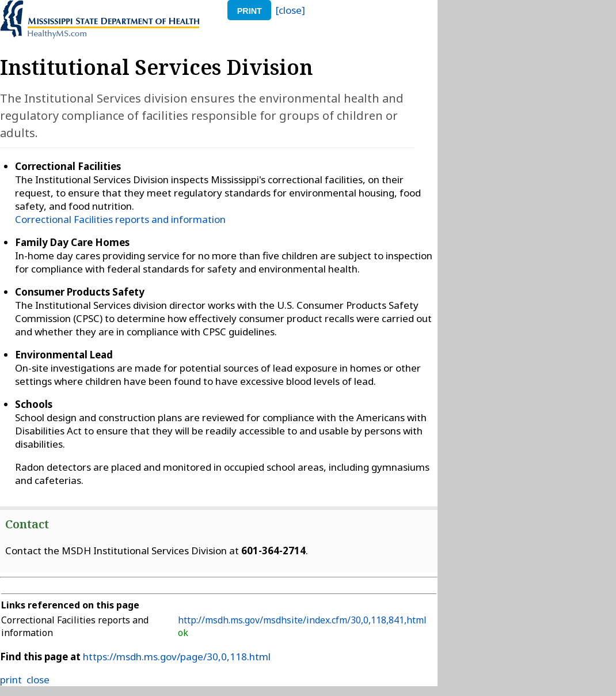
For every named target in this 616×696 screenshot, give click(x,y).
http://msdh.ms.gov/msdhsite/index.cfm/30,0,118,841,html (302, 620)
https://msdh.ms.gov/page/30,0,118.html (177, 657)
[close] (290, 10)
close (38, 680)
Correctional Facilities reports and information (120, 219)
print (250, 11)
